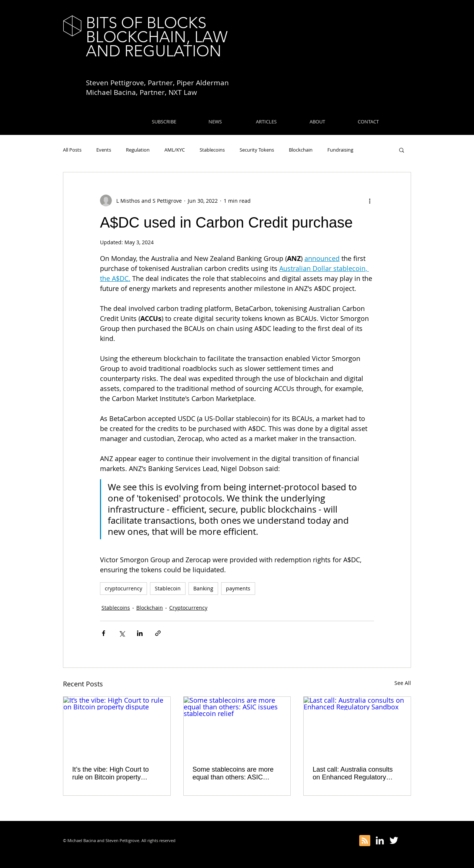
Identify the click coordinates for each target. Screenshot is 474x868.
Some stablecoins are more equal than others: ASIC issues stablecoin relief (233, 773)
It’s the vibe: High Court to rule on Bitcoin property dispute (111, 773)
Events (104, 150)
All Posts (72, 150)
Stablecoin (168, 588)
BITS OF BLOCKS (146, 23)
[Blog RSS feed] (365, 841)
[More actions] (370, 201)
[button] (402, 150)
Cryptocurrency (188, 608)
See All (403, 683)
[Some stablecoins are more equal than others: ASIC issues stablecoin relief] (237, 727)
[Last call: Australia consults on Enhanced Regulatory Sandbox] (357, 727)
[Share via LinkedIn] (140, 633)
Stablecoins (212, 150)
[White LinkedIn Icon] (380, 840)
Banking (203, 588)
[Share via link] (158, 633)
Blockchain (301, 150)
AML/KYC (175, 150)
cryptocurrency (123, 588)
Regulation (138, 150)
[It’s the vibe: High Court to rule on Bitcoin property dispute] (117, 727)
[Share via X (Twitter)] (122, 633)
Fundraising (340, 150)
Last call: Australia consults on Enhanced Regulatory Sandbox (353, 773)
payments (238, 588)
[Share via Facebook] (104, 633)
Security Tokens (257, 150)
